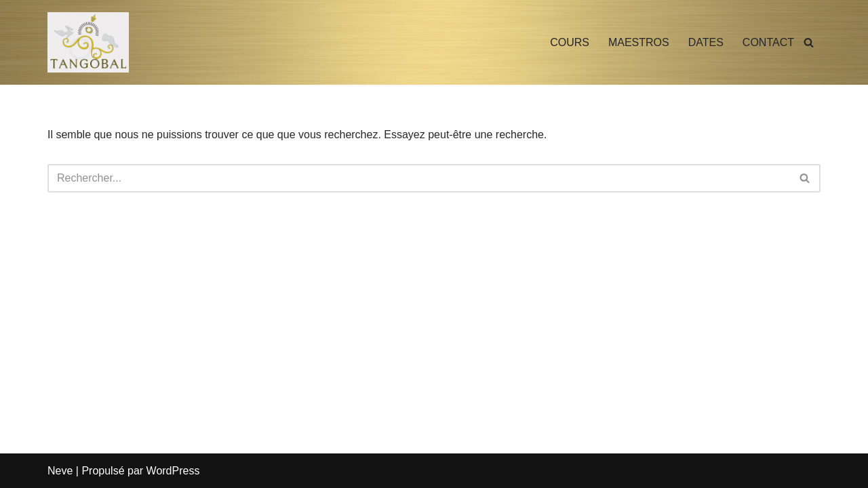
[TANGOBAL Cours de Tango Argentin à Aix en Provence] (88, 42)
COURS (570, 42)
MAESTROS (639, 42)
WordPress (173, 471)
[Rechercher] (809, 42)
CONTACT (768, 42)
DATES (706, 42)
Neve (60, 471)
